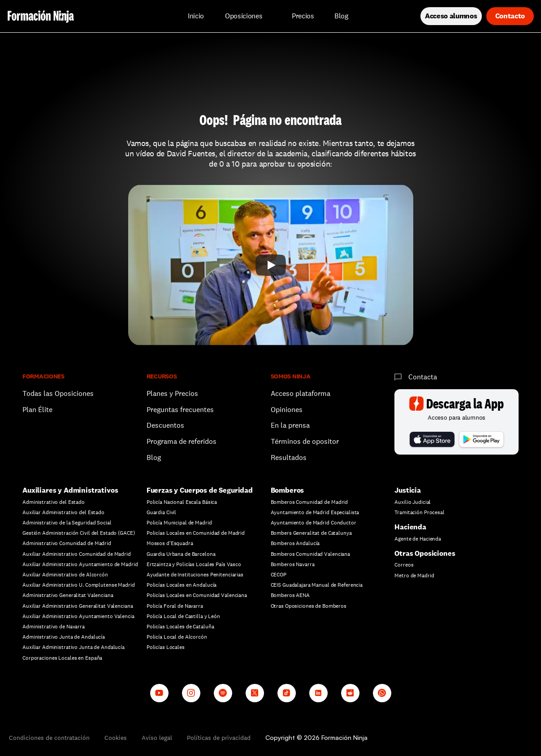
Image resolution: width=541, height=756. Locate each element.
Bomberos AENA (290, 595)
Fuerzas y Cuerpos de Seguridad (200, 490)
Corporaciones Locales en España (62, 658)
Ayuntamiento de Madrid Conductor (314, 523)
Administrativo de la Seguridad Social (67, 523)
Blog (154, 457)
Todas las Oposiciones (58, 393)
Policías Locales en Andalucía (182, 585)
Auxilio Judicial (413, 502)
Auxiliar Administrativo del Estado (63, 512)
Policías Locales (166, 647)
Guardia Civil (161, 512)
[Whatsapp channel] (382, 693)
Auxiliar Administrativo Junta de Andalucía (74, 647)
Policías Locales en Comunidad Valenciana (197, 595)
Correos (404, 565)
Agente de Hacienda (418, 539)
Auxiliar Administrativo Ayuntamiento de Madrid (80, 564)
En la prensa (290, 425)
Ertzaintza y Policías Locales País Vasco (194, 564)
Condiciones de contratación (49, 738)
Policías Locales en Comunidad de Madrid (196, 533)
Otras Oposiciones (425, 553)
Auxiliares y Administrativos (70, 490)
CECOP (279, 575)
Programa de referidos (182, 441)
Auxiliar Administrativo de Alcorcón (65, 575)
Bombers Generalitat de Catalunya (311, 533)
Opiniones (287, 410)
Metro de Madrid (414, 576)
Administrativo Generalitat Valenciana (68, 595)
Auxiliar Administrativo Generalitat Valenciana (78, 606)
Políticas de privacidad (219, 738)
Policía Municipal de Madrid (179, 523)
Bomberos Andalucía (295, 543)
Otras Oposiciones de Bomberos (309, 606)
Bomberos (288, 490)
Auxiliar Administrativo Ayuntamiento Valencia (78, 616)
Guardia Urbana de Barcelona (181, 554)
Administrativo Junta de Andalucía (64, 637)
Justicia (408, 490)
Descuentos (166, 425)
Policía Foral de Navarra (175, 606)
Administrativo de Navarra (54, 627)
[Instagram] (191, 693)
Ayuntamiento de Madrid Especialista (315, 512)
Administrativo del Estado (54, 502)
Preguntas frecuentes (180, 410)
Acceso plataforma (301, 393)
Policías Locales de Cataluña (180, 627)
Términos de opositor (305, 441)
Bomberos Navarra (293, 564)
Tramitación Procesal (420, 512)
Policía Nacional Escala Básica (182, 502)
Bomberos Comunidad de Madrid (309, 502)
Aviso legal (157, 738)
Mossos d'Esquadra (170, 543)
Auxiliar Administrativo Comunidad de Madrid (77, 554)
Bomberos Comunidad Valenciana (311, 554)
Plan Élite (37, 410)
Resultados (289, 457)
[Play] (271, 265)
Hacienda (410, 527)
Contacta (423, 377)
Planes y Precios (172, 393)
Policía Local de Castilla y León (183, 616)
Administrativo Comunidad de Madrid (67, 543)
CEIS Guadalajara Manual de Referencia (317, 585)
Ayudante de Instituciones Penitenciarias (195, 575)
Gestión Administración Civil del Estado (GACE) (78, 533)
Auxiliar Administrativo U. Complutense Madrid (79, 585)
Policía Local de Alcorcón (177, 637)
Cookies (116, 738)
